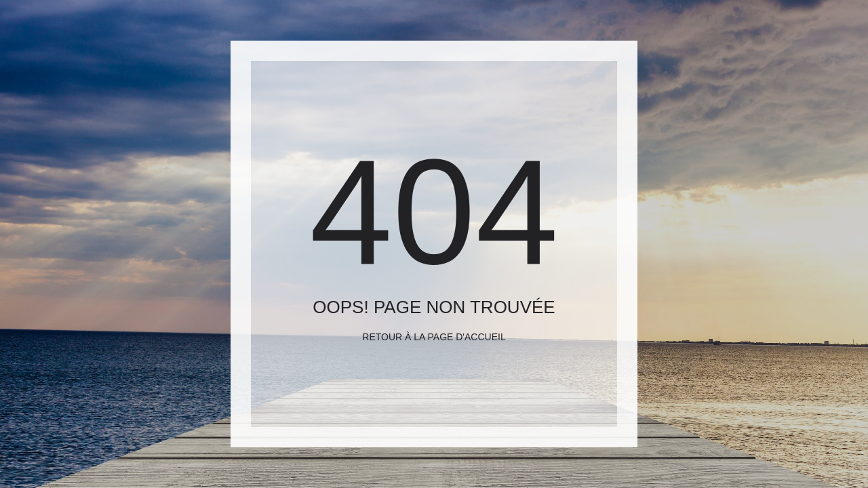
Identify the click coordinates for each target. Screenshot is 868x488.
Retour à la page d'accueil (434, 337)
